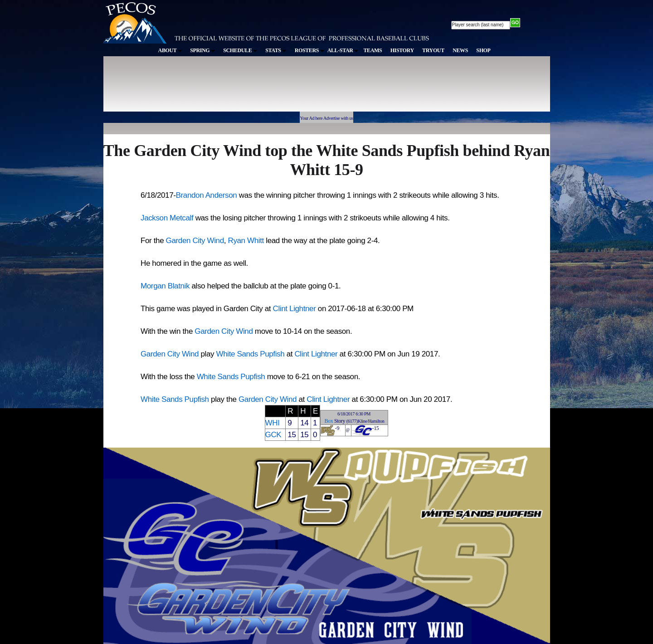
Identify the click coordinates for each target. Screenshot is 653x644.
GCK (273, 435)
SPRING (202, 50)
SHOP (483, 50)
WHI (273, 423)
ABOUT (170, 50)
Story (340, 421)
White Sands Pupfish (251, 354)
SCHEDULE (240, 50)
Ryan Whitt (246, 241)
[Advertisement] (270, 88)
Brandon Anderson (207, 195)
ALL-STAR (343, 50)
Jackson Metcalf (167, 218)
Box (329, 421)
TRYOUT (433, 50)
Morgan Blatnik (165, 286)
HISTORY (402, 50)
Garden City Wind (195, 241)
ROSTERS (309, 50)
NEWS (460, 50)
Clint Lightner (295, 309)
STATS (276, 50)
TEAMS (373, 50)
